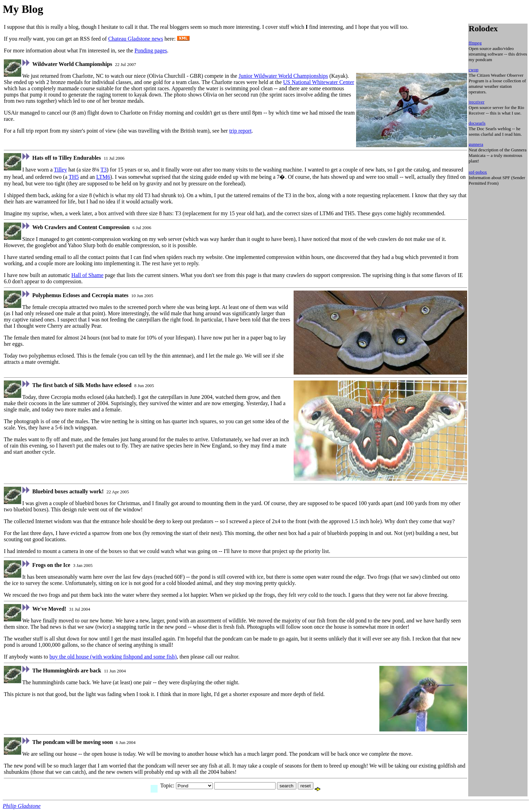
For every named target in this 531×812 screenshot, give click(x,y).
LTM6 (103, 177)
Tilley (60, 170)
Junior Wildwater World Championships (283, 76)
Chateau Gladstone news (136, 39)
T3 (103, 170)
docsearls (477, 123)
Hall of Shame (87, 275)
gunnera (476, 144)
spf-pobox (478, 172)
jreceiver (476, 102)
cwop (473, 70)
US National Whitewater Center (319, 82)
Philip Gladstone (22, 806)
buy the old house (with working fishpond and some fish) (113, 657)
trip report (240, 131)
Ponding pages (151, 51)
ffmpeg (475, 43)
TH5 (74, 177)
